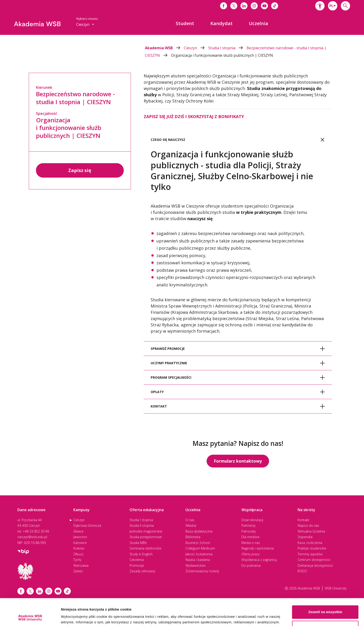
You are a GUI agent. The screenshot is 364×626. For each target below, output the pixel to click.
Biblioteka (193, 537)
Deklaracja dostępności (315, 565)
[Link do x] (234, 6)
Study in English (141, 554)
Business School (198, 543)
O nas (190, 520)
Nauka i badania (198, 560)
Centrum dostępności (314, 560)
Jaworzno (80, 537)
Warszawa (81, 565)
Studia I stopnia (227, 48)
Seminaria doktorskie (145, 548)
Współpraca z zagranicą (259, 560)
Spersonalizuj (325, 603)
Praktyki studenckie (312, 548)
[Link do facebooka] (224, 6)
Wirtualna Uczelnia (311, 531)
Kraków (79, 548)
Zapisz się (80, 170)
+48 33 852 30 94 (36, 531)
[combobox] (333, 6)
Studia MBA (138, 543)
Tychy (77, 560)
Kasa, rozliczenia (310, 543)
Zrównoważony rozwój (202, 571)
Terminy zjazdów (310, 554)
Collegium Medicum (200, 548)
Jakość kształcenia (199, 554)
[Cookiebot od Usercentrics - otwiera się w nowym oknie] (30, 617)
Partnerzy (248, 525)
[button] (320, 6)
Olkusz (78, 554)
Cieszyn (196, 48)
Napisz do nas (308, 525)
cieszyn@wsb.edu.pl (32, 537)
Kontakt (303, 520)
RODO (302, 571)
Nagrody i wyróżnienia (258, 548)
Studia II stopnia (142, 525)
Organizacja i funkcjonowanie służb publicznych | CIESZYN (222, 55)
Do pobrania (251, 565)
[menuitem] (185, 23)
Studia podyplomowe (146, 537)
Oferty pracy (250, 554)
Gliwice (78, 531)
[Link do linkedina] (244, 6)
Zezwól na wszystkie (325, 588)
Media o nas (251, 543)
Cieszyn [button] (85, 24)
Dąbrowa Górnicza (87, 525)
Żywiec (78, 571)
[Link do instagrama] (254, 6)
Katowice (80, 543)
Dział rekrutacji (252, 520)
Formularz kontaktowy (238, 461)
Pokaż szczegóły (75, 617)
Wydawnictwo (196, 565)
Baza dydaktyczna (199, 531)
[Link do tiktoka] (275, 6)
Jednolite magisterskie (146, 531)
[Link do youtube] (264, 6)
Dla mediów (250, 537)
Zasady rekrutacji (142, 571)
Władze (191, 525)
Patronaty (249, 531)
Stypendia (305, 537)
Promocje (137, 565)
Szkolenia (137, 560)
